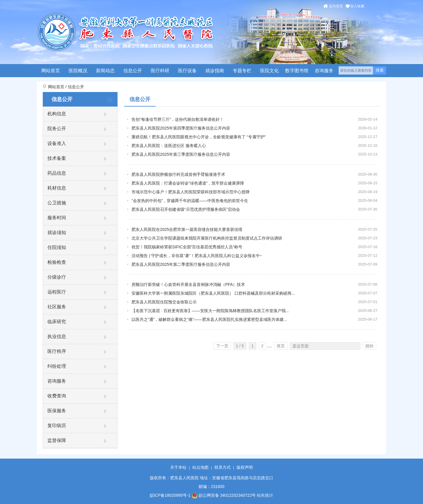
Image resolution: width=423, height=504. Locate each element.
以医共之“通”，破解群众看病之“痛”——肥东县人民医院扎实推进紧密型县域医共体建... (209, 319)
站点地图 (200, 467)
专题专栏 (242, 71)
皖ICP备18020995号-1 (170, 495)
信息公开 (133, 71)
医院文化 (269, 71)
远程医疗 (57, 292)
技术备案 (57, 158)
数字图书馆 (297, 71)
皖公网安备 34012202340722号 (224, 495)
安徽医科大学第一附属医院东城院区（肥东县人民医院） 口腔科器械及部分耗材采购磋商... (213, 293)
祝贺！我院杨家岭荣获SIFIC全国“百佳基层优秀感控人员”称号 (187, 247)
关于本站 (178, 467)
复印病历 (57, 426)
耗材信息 (57, 188)
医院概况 (78, 71)
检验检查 (57, 262)
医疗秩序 (57, 351)
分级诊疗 (57, 277)
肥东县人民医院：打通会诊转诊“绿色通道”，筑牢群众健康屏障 (188, 183)
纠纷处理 (57, 366)
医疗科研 (160, 71)
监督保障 (57, 440)
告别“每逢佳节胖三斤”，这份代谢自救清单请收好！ (178, 119)
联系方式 (223, 467)
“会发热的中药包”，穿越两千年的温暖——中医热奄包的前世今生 (190, 201)
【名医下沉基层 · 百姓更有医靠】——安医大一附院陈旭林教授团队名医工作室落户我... (210, 311)
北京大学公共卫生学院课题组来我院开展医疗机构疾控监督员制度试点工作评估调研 (207, 238)
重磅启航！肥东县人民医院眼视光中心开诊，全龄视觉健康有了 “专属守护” (199, 137)
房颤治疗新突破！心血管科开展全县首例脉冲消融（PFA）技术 (188, 284)
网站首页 (51, 71)
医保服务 (57, 411)
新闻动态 (105, 71)
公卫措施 (57, 203)
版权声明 (245, 467)
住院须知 (57, 247)
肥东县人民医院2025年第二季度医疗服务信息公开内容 (181, 264)
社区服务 (57, 307)
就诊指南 (215, 71)
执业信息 (57, 336)
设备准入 (57, 143)
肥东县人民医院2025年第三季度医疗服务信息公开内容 (181, 154)
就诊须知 (57, 232)
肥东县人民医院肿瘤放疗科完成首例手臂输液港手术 (178, 174)
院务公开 (57, 129)
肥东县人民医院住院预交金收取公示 (164, 302)
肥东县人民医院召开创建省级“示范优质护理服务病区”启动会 (186, 209)
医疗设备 (187, 71)
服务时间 (57, 218)
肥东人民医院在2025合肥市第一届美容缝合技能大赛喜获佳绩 (187, 229)
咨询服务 (324, 71)
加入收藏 (357, 6)
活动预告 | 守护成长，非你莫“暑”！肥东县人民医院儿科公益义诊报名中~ (197, 256)
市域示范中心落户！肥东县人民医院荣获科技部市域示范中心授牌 (191, 192)
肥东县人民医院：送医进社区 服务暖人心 (169, 146)
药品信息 (57, 173)
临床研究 (57, 322)
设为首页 (336, 6)
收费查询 (57, 396)
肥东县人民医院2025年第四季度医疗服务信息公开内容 (181, 128)
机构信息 (57, 114)
